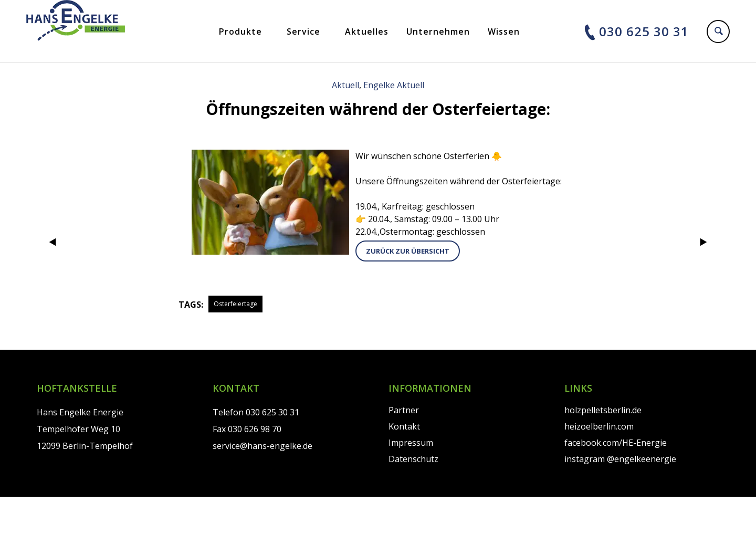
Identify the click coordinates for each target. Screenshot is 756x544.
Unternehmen (438, 32)
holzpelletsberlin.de (603, 410)
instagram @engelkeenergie (620, 459)
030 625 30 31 (644, 31)
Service (303, 32)
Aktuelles (367, 32)
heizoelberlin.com (599, 426)
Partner (404, 410)
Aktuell (345, 85)
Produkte (240, 32)
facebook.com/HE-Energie (616, 443)
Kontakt (404, 426)
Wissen (504, 32)
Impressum (411, 443)
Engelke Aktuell (394, 85)
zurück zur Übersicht (408, 251)
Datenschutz (413, 459)
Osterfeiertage (235, 304)
